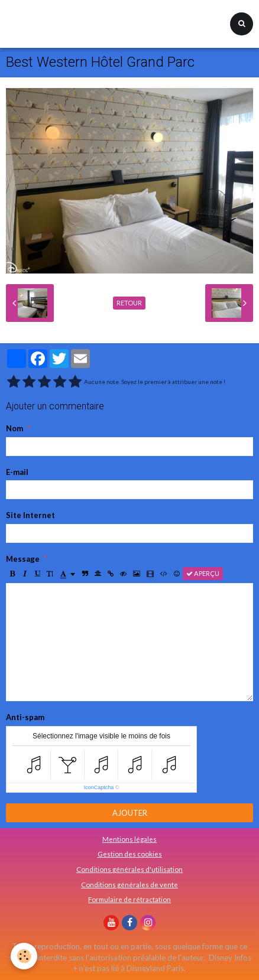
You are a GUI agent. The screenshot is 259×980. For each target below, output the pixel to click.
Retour (129, 303)
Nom (14, 428)
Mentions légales (129, 839)
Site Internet (30, 515)
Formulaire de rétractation (129, 899)
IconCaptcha (99, 787)
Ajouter (130, 813)
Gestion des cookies (130, 854)
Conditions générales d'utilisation (129, 869)
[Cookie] (24, 956)
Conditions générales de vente (129, 884)
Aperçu (203, 573)
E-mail (17, 472)
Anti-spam (25, 717)
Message (23, 559)
